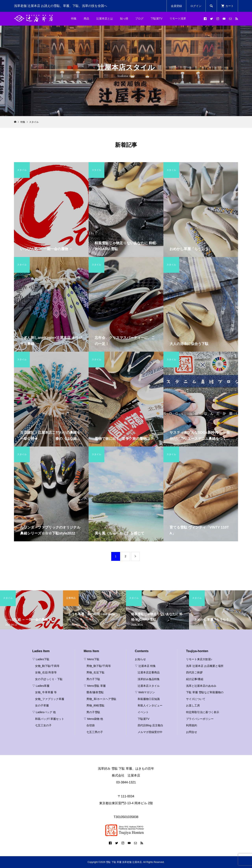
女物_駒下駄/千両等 (47, 666)
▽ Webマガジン (145, 692)
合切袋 (91, 725)
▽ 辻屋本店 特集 (145, 666)
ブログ (139, 18)
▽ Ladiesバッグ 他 (44, 712)
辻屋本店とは (105, 18)
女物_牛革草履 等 (46, 692)
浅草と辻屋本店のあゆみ (201, 686)
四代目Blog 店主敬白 (150, 725)
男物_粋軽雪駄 (95, 705)
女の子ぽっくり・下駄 (49, 679)
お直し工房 (193, 705)
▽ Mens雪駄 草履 (95, 686)
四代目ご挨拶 (194, 672)
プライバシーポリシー (200, 719)
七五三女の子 (43, 725)
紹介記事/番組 (195, 679)
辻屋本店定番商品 (149, 672)
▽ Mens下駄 (92, 659)
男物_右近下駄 (95, 672)
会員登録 (176, 6)
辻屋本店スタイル (149, 686)
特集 (74, 18)
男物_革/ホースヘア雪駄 (101, 699)
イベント (143, 712)
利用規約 (192, 725)
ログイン (196, 6)
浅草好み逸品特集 (149, 679)
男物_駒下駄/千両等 (99, 666)
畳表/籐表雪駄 (95, 692)
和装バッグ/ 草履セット (50, 719)
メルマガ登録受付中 (150, 732)
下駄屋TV (157, 18)
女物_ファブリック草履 (50, 699)
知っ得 (124, 18)
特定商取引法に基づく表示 (203, 712)
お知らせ (140, 659)
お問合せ (192, 732)
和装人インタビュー (150, 705)
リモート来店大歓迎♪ (199, 659)
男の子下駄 (93, 679)
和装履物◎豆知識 (149, 699)
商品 (86, 18)
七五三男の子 (95, 732)
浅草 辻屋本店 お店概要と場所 (205, 666)
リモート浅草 (178, 18)
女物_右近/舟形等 (46, 672)
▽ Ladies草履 (41, 686)
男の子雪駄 (93, 712)
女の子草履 (42, 705)
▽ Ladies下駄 (41, 659)
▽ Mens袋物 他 (93, 719)
